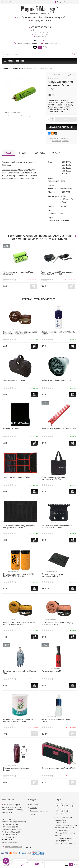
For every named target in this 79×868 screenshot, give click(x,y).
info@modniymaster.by (53, 43)
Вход (58, 2)
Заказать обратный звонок (27, 43)
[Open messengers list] (6, 861)
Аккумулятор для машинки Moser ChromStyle (18, 273)
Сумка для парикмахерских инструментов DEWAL (54, 478)
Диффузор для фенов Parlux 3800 (56, 380)
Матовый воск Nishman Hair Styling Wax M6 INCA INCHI (57, 624)
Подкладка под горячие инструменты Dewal (52, 575)
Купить (66, 119)
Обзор (8, 153)
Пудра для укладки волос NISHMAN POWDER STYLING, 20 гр (19, 575)
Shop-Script (6, 2)
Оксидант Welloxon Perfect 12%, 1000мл (56, 720)
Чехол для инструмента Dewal (17, 477)
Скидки (32, 814)
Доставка (40, 153)
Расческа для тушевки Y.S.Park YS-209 (59, 429)
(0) (9, 280)
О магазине (34, 805)
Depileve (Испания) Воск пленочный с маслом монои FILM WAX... (20, 720)
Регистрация (69, 2)
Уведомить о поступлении (62, 127)
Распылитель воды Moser (53, 671)
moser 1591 (56, 141)
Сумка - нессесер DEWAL (14, 380)
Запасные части (62, 138)
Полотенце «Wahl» (11, 429)
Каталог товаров (14, 61)
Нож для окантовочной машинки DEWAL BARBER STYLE (57, 527)
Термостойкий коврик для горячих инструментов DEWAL (19, 527)
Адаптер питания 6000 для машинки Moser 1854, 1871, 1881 (57, 273)
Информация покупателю (39, 811)
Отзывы (24, 153)
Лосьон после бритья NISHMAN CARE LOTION (58, 333)
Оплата (56, 153)
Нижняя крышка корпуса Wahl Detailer (17, 769)
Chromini (65, 141)
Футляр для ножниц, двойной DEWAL (58, 768)
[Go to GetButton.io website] (6, 865)
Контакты (33, 808)
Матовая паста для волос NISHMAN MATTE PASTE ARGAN (19, 624)
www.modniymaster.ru (44, 41)
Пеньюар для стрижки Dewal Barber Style (20, 672)
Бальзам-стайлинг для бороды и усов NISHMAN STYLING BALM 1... (20, 333)
